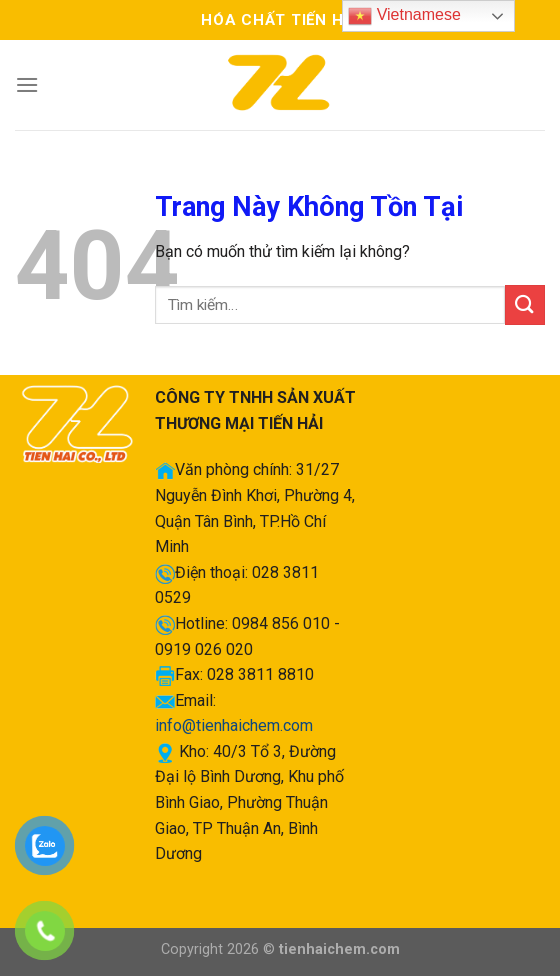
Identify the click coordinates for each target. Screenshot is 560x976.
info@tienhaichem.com (234, 725)
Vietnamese (404, 16)
